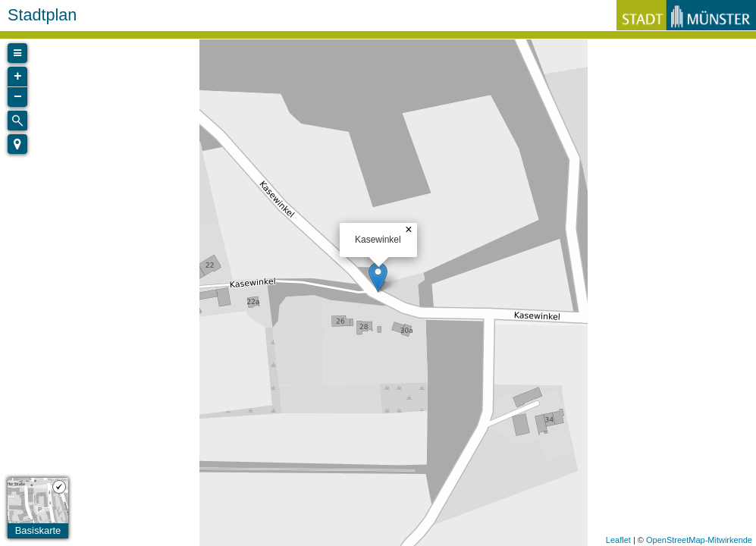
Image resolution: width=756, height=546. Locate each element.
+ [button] (18, 77)
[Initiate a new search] (17, 121)
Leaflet (618, 540)
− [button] (18, 97)
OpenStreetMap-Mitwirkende (699, 540)
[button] (17, 144)
